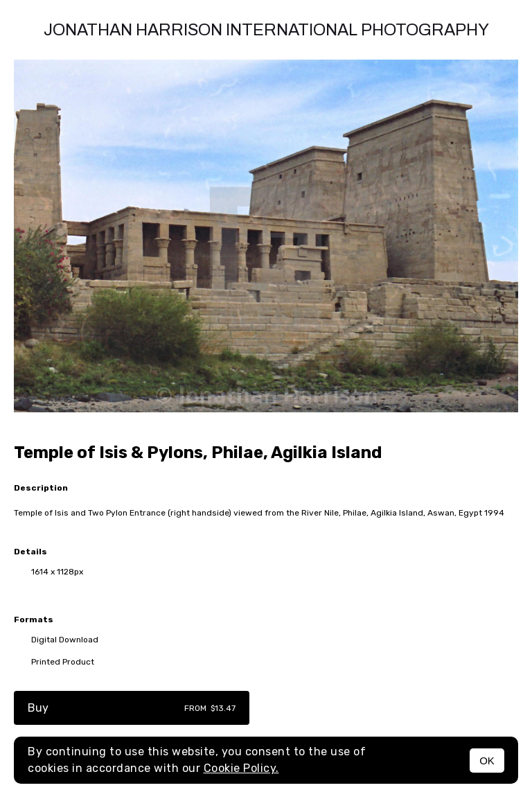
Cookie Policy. (241, 768)
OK (487, 761)
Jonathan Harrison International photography (266, 30)
